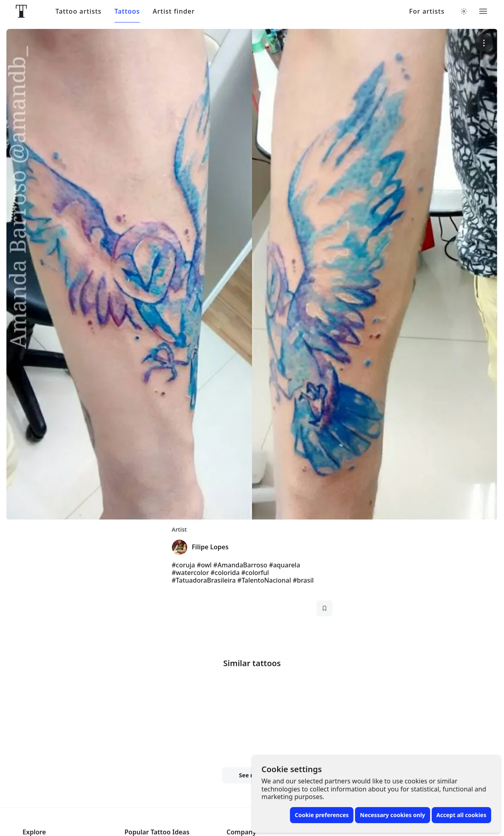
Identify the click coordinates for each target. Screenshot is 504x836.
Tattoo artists (79, 11)
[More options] (484, 43)
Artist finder (174, 11)
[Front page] (21, 11)
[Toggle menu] (483, 11)
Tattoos (127, 11)
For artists (427, 11)
